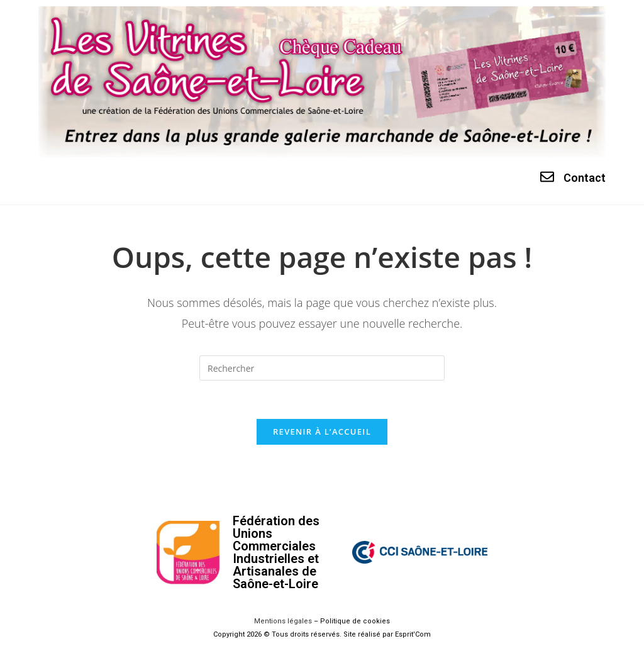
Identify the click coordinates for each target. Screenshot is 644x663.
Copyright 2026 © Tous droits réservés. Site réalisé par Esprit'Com (322, 634)
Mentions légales (283, 621)
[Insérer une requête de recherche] (322, 368)
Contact (585, 178)
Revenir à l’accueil (322, 432)
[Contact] (547, 177)
